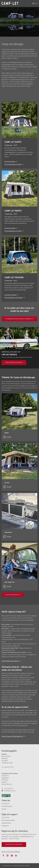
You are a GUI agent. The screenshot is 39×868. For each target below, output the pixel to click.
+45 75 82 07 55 (8, 789)
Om (3, 804)
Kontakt (4, 809)
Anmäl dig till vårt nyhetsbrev (14, 844)
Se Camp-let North (10, 228)
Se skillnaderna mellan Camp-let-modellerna (18, 319)
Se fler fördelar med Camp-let (14, 362)
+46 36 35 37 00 (8, 767)
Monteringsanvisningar (8, 820)
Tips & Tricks (5, 818)
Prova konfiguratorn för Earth (13, 164)
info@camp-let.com (10, 791)
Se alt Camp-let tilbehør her (12, 595)
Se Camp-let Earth (10, 162)
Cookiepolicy (5, 826)
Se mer (9, 437)
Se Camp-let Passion (11, 295)
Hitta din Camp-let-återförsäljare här (12, 736)
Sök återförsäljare (7, 806)
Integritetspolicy (6, 823)
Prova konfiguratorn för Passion (14, 298)
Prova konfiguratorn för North (13, 231)
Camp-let (7, 804)
